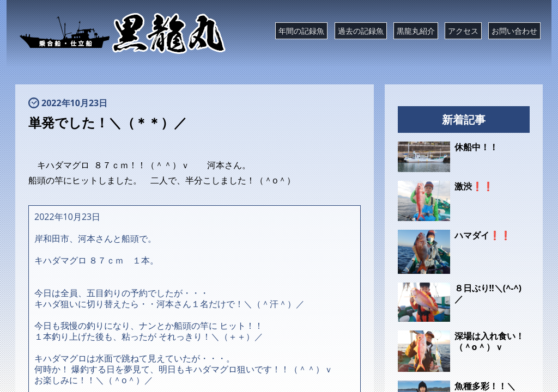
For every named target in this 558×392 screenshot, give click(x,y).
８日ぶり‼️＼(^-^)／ (488, 293)
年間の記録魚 (301, 31)
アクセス (463, 31)
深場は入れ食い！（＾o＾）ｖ (489, 341)
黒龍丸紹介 (416, 31)
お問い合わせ (514, 31)
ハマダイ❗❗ (483, 235)
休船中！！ (476, 147)
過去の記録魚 (361, 31)
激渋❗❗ (474, 186)
